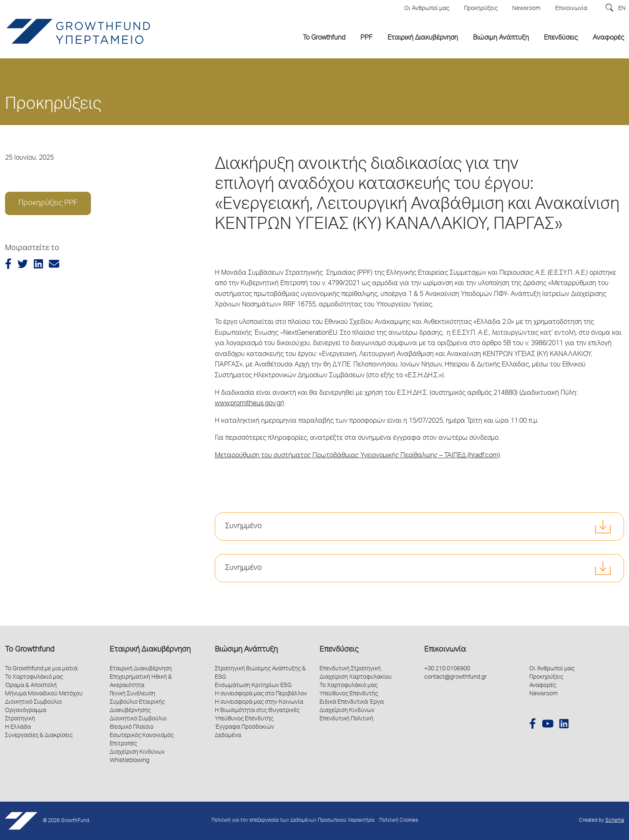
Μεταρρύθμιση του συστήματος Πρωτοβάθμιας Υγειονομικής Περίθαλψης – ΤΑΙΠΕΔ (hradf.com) (357, 456)
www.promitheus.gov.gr (249, 404)
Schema (615, 821)
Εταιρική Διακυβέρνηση (150, 650)
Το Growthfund (30, 650)
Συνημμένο (244, 527)
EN (622, 9)
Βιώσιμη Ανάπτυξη (246, 650)
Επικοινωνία (445, 650)
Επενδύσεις (339, 650)
